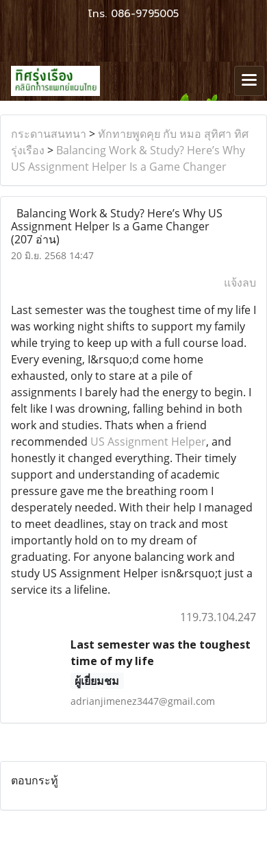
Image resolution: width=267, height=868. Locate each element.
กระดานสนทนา (49, 134)
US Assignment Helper (148, 442)
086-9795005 (145, 14)
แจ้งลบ (240, 282)
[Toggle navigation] (249, 81)
